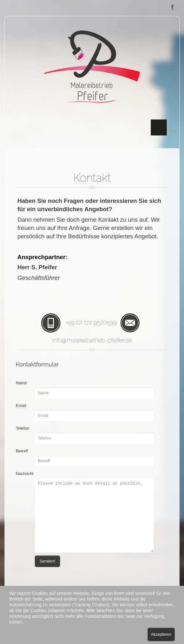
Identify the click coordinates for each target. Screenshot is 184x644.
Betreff (22, 451)
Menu (159, 127)
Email (21, 406)
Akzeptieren (161, 634)
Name (21, 383)
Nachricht (24, 474)
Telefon (22, 428)
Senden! (47, 561)
